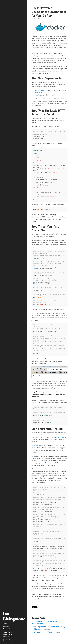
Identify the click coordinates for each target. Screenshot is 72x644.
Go (36, 95)
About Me (6, 626)
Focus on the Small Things (46, 632)
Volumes (34, 445)
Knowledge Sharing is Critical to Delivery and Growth (48, 628)
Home (5, 624)
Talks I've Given (8, 629)
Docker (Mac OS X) (41, 90)
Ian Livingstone (14, 616)
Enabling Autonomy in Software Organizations (44, 622)
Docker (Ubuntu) (40, 93)
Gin (51, 439)
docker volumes (63, 437)
